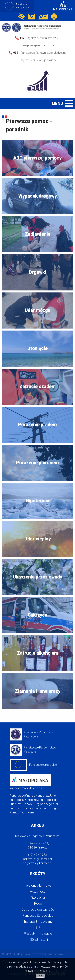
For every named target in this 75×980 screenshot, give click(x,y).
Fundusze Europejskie (38, 916)
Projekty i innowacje (38, 934)
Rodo (38, 904)
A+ (32, 17)
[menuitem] (37, 886)
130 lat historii (38, 940)
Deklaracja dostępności (38, 910)
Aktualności (38, 892)
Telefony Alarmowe (38, 886)
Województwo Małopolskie (30, 782)
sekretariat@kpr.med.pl (37, 859)
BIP (38, 928)
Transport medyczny (38, 922)
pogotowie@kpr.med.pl (37, 863)
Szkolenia (38, 898)
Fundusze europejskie (33, 765)
